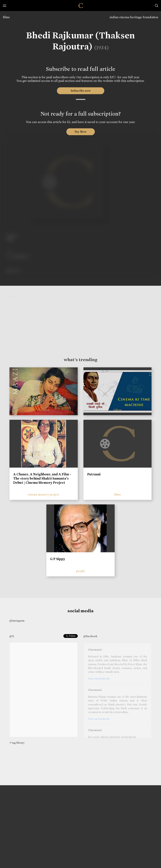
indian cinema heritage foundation (134, 17)
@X (12, 636)
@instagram (17, 621)
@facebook (90, 636)
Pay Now (81, 132)
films (6, 17)
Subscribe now (80, 91)
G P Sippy (58, 559)
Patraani (94, 474)
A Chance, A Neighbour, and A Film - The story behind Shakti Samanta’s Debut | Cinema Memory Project (42, 478)
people (81, 571)
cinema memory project (44, 494)
